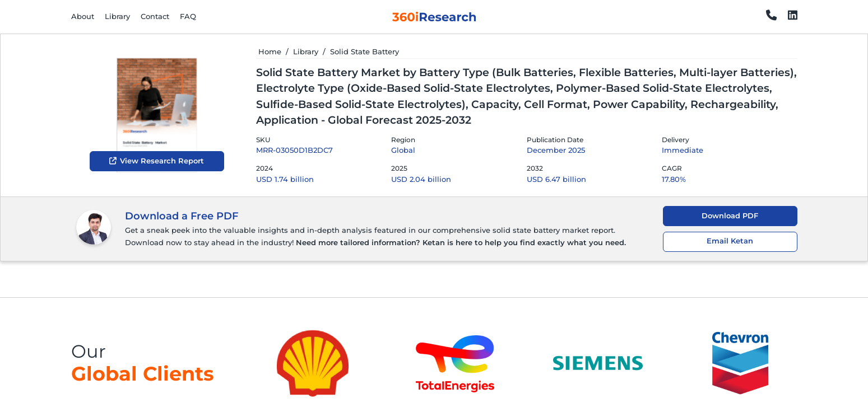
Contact (155, 16)
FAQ (188, 16)
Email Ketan (730, 241)
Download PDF (730, 216)
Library (117, 16)
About (83, 16)
